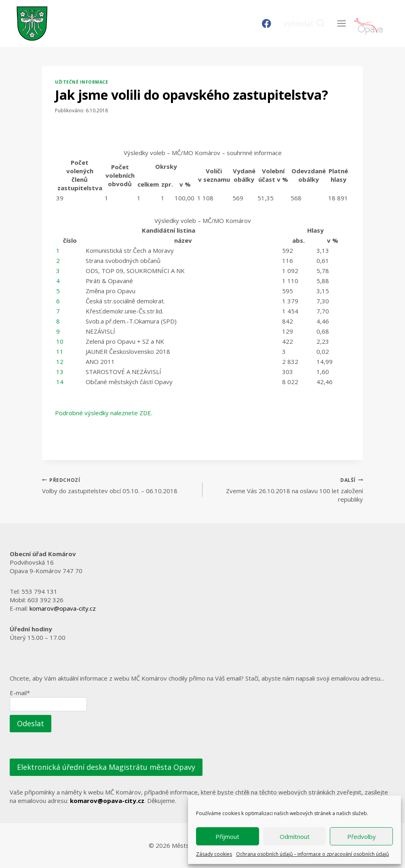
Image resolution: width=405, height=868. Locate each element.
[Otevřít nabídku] (341, 23)
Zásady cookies (214, 854)
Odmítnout (295, 836)
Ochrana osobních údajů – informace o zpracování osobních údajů (312, 854)
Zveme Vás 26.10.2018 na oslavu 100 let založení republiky (286, 490)
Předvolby (362, 836)
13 (60, 372)
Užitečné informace (81, 82)
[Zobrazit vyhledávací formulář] (304, 24)
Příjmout (227, 836)
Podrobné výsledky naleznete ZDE (103, 413)
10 (60, 341)
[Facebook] (267, 24)
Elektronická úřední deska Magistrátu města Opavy (106, 767)
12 (60, 361)
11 (60, 351)
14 (60, 382)
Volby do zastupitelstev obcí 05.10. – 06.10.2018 (119, 485)
